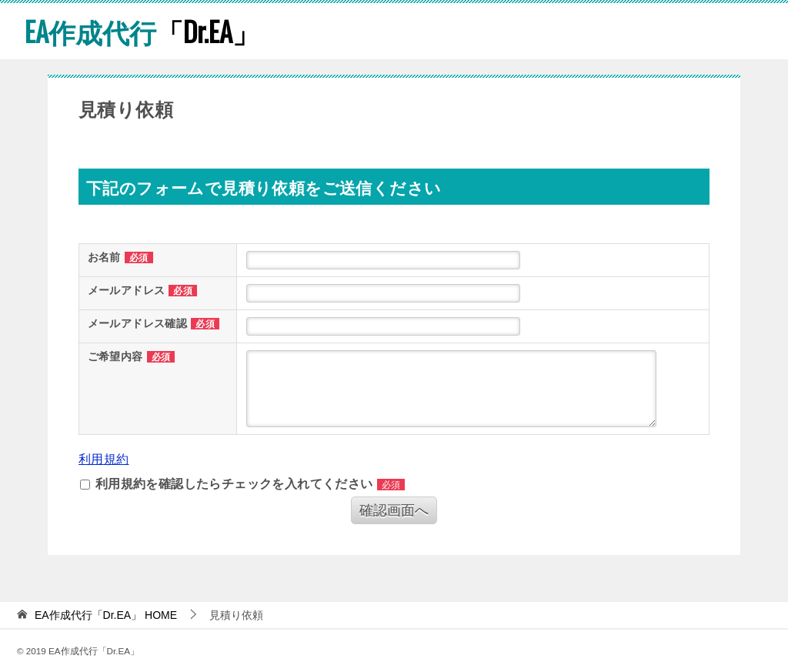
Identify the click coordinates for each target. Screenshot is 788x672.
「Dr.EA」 (142, 31)
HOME (106, 615)
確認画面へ (394, 510)
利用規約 (104, 459)
